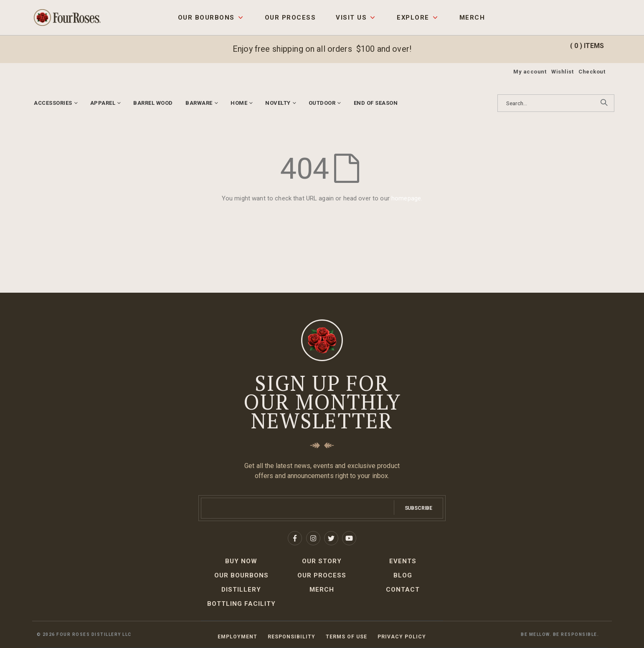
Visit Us (351, 18)
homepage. (407, 198)
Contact (403, 590)
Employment (237, 637)
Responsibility (292, 637)
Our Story (322, 561)
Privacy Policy (402, 637)
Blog (403, 575)
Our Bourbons (206, 18)
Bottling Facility (241, 604)
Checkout (592, 72)
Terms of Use (346, 637)
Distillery (241, 590)
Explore (413, 18)
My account (530, 72)
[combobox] (556, 103)
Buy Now (241, 561)
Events (403, 561)
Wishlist (562, 72)
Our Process (290, 18)
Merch (472, 18)
